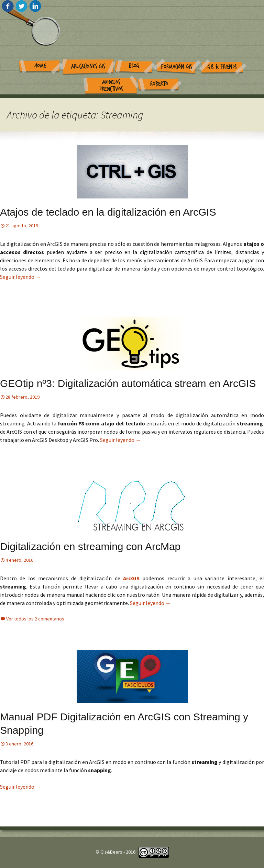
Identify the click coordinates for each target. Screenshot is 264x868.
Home (40, 66)
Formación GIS (177, 67)
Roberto (159, 84)
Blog (134, 66)
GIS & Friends (222, 67)
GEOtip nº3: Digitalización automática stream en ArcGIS (128, 383)
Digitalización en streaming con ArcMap (90, 546)
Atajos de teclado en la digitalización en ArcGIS (108, 212)
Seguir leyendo (20, 277)
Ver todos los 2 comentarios (35, 619)
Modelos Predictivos (111, 86)
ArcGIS (131, 578)
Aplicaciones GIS (88, 66)
